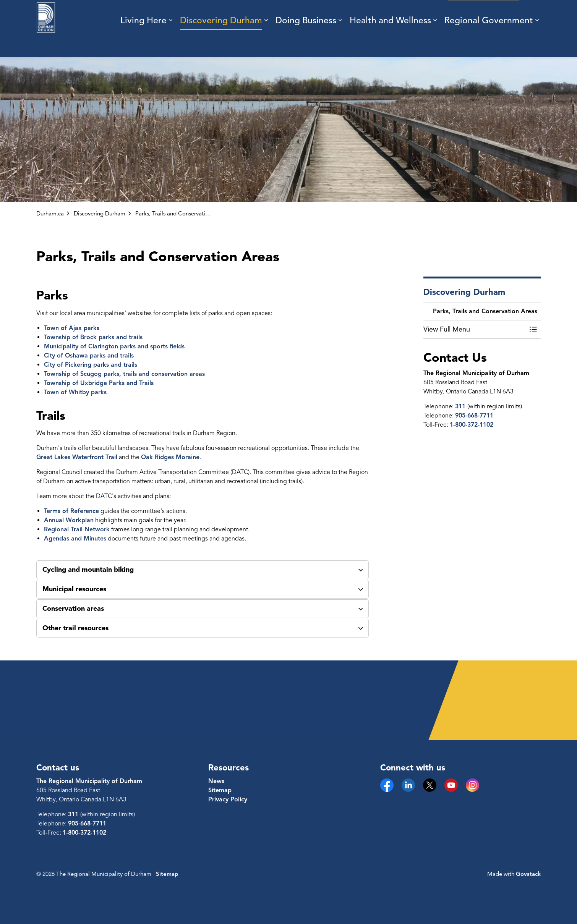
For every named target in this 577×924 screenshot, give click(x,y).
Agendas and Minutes (75, 539)
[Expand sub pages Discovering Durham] (266, 43)
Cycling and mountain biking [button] (88, 570)
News (216, 781)
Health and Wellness (390, 43)
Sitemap (220, 790)
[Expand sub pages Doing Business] (340, 43)
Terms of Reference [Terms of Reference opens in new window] (71, 511)
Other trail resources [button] (75, 628)
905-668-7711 (474, 416)
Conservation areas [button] (73, 608)
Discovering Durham (221, 43)
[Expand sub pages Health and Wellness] (435, 43)
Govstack (528, 874)
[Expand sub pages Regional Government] (537, 43)
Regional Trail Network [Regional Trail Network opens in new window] (77, 529)
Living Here (143, 43)
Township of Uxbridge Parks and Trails (99, 383)
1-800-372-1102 (472, 425)
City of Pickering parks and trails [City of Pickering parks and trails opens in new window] (91, 365)
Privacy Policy (228, 799)
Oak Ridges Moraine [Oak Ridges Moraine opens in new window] (170, 457)
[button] (475, 329)
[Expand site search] (533, 14)
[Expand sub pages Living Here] (170, 43)
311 (461, 406)
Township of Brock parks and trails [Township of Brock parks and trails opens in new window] (93, 337)
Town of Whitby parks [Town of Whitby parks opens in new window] (75, 392)
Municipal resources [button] (74, 589)
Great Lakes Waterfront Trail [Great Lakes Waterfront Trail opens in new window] (77, 457)
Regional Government (489, 43)
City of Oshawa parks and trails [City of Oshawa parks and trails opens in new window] (89, 356)
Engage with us (484, 14)
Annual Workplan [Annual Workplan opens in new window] (69, 520)
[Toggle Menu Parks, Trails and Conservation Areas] (533, 329)
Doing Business (306, 43)
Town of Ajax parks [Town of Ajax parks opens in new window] (72, 328)
